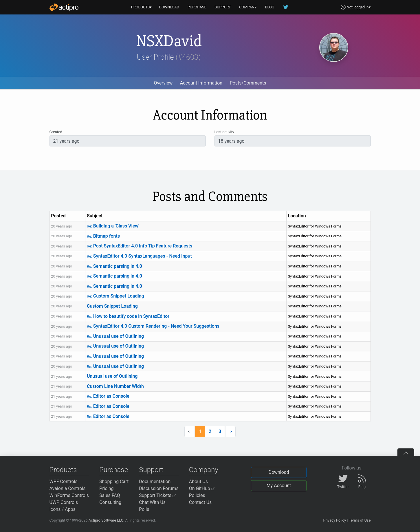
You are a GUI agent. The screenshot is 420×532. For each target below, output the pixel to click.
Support (151, 470)
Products (63, 470)
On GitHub (202, 488)
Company (204, 470)
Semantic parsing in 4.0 (114, 266)
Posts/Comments (248, 83)
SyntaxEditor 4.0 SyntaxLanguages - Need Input (139, 256)
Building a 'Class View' (113, 226)
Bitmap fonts (103, 236)
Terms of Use (360, 520)
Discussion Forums (159, 488)
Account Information (201, 83)
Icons (55, 509)
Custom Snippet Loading (115, 296)
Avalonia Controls (68, 488)
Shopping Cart (114, 481)
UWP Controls (64, 502)
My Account (279, 486)
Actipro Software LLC (106, 520)
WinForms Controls (69, 495)
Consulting (110, 502)
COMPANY (248, 7)
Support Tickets (157, 495)
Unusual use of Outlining (115, 336)
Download (279, 472)
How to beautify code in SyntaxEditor (128, 316)
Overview (163, 83)
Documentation (155, 481)
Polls (144, 509)
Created (56, 132)
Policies (197, 495)
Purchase (114, 470)
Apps (70, 509)
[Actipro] (64, 7)
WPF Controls (64, 481)
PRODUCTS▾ (142, 7)
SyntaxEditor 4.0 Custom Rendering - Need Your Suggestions (153, 326)
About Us (198, 481)
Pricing (107, 488)
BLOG (270, 7)
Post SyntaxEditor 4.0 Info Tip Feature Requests (140, 246)
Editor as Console (108, 396)
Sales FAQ (110, 495)
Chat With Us (152, 502)
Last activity (224, 132)
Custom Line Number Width (115, 386)
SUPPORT (223, 7)
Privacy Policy (334, 520)
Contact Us (200, 502)
